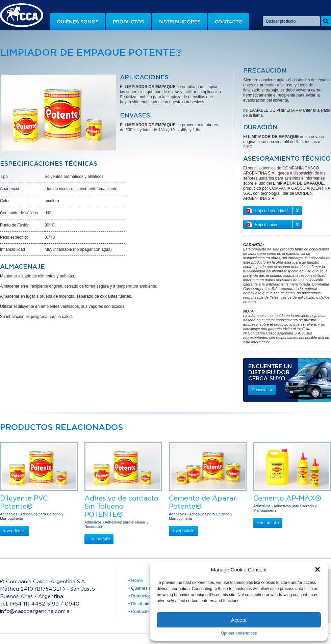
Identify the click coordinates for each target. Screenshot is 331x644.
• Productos (140, 596)
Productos (128, 22)
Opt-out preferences (239, 633)
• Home (136, 580)
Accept (239, 620)
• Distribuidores (143, 604)
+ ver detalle (15, 531)
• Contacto (138, 611)
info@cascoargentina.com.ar (36, 611)
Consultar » (262, 390)
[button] (317, 569)
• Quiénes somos (145, 588)
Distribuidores (179, 22)
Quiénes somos (78, 22)
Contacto (229, 22)
